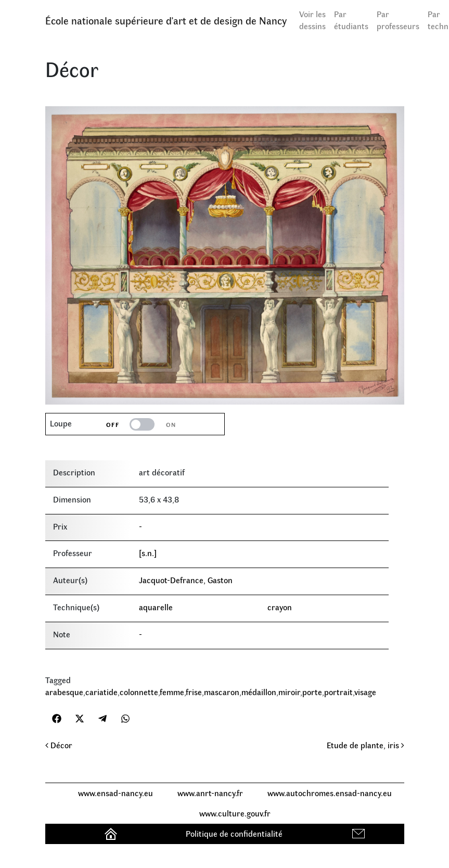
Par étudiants (351, 20)
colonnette (139, 692)
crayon (280, 607)
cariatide (101, 692)
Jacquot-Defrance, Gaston (186, 580)
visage (365, 692)
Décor (59, 745)
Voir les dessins (312, 20)
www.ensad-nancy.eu (116, 793)
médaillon (259, 692)
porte (312, 692)
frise (194, 692)
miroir (289, 692)
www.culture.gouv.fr (235, 813)
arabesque (64, 692)
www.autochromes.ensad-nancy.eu (330, 793)
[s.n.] (148, 553)
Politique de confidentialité (234, 833)
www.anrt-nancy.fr (210, 793)
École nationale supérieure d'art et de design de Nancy (166, 20)
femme (172, 692)
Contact (360, 833)
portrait (338, 692)
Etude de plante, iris (365, 745)
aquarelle (156, 607)
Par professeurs (398, 20)
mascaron (222, 692)
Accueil (112, 833)
